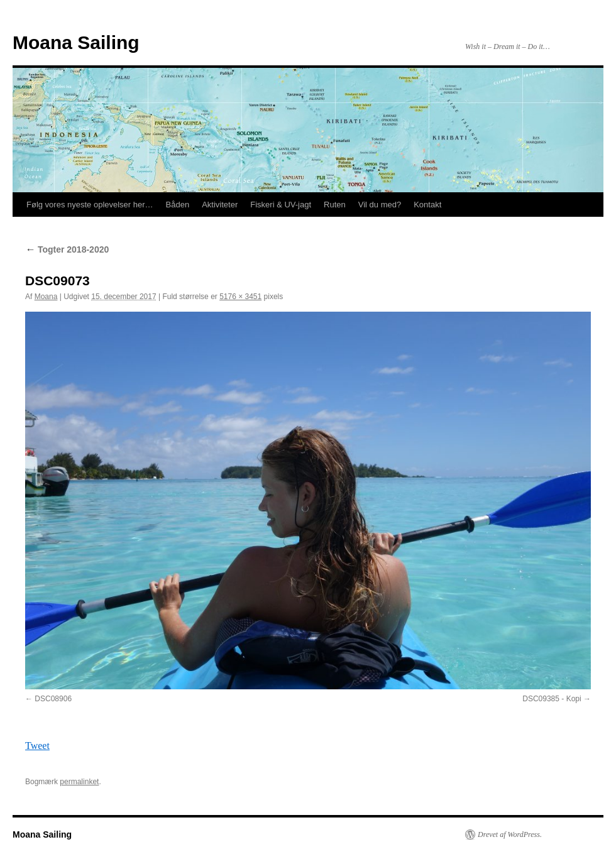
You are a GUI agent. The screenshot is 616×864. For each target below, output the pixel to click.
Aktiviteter (220, 205)
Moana (46, 297)
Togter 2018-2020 (67, 249)
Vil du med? (380, 205)
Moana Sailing (76, 42)
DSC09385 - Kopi (552, 699)
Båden (178, 205)
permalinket (79, 782)
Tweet (37, 746)
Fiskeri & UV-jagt (281, 205)
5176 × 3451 (240, 297)
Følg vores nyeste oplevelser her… (90, 205)
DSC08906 (53, 699)
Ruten (335, 205)
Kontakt (427, 205)
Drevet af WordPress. (510, 834)
